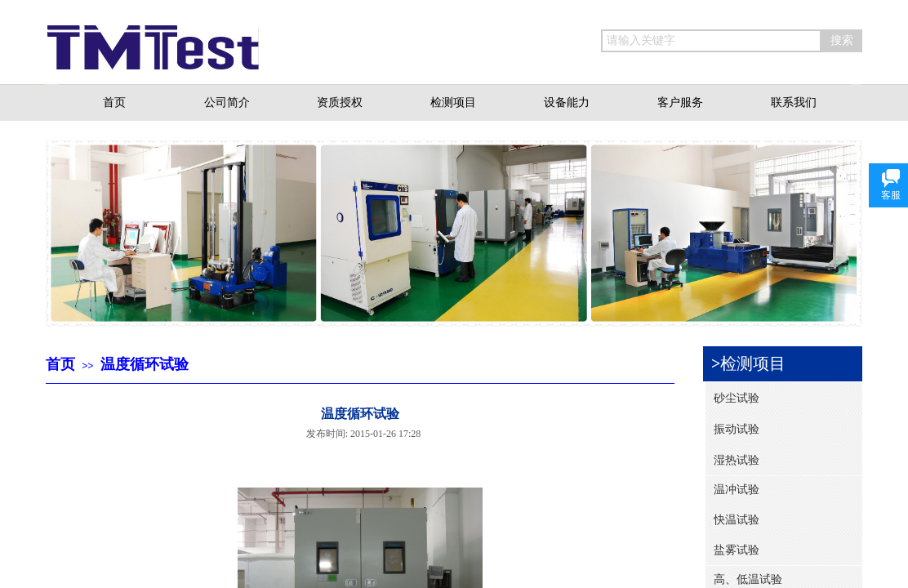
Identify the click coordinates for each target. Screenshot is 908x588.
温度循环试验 (145, 364)
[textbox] (711, 41)
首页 (60, 364)
